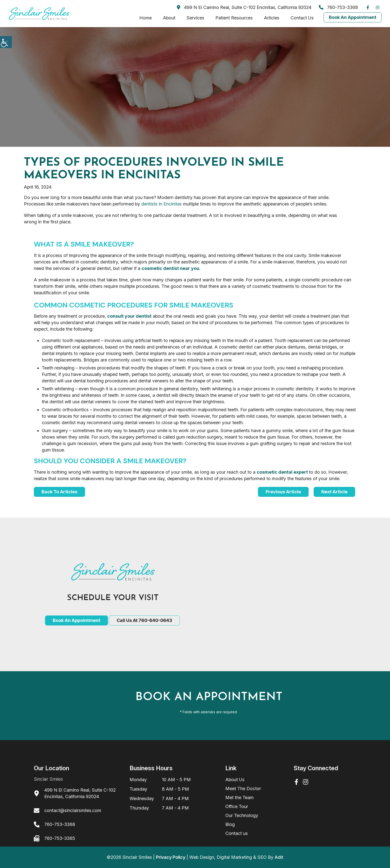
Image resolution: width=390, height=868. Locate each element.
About (169, 18)
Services (195, 18)
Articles (272, 18)
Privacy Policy (171, 857)
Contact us (237, 833)
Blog (230, 824)
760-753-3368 (338, 7)
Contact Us (302, 18)
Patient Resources (234, 18)
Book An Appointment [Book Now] (353, 17)
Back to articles (59, 492)
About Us (235, 780)
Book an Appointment (76, 620)
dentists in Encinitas (162, 204)
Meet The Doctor (243, 789)
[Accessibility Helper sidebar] (6, 42)
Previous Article (283, 492)
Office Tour (237, 806)
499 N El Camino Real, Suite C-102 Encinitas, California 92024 (244, 7)
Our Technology (242, 815)
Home (146, 18)
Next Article (334, 492)
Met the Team (240, 797)
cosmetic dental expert (282, 472)
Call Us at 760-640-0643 (144, 620)
